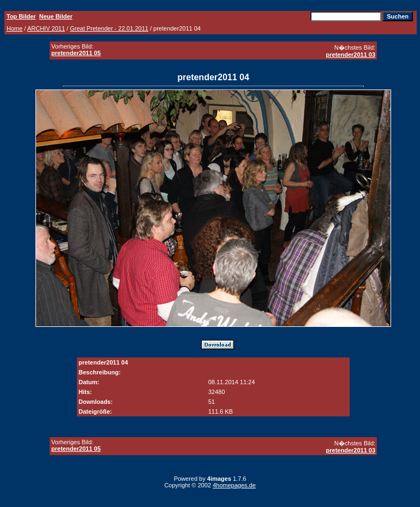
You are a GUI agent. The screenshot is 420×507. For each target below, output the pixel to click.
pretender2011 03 (351, 55)
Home (14, 28)
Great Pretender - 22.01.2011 (109, 28)
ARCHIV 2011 (46, 28)
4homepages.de (234, 485)
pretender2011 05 (76, 53)
